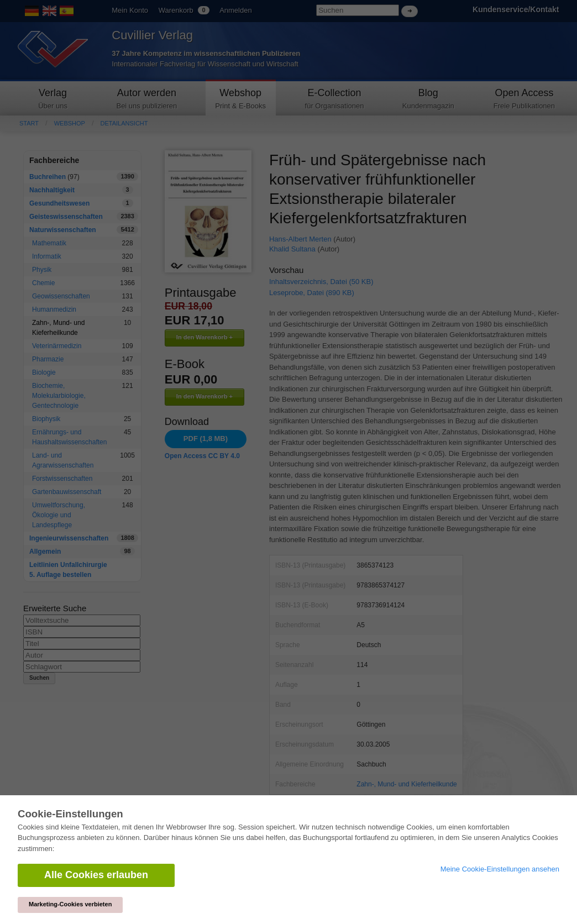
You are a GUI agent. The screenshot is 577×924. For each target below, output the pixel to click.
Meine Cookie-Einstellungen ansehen (500, 869)
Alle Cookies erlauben (96, 875)
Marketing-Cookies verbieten (70, 904)
